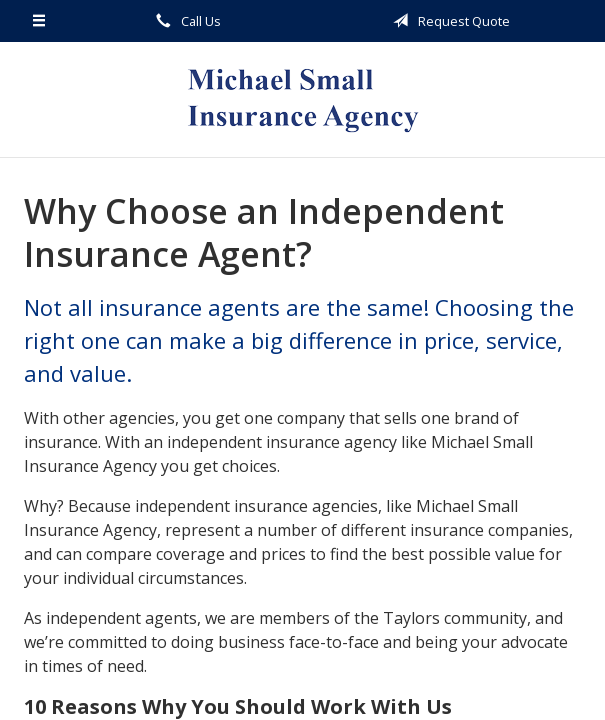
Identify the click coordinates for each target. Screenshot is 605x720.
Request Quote (448, 21)
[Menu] (39, 21)
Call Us (185, 21)
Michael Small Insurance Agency (303, 99)
